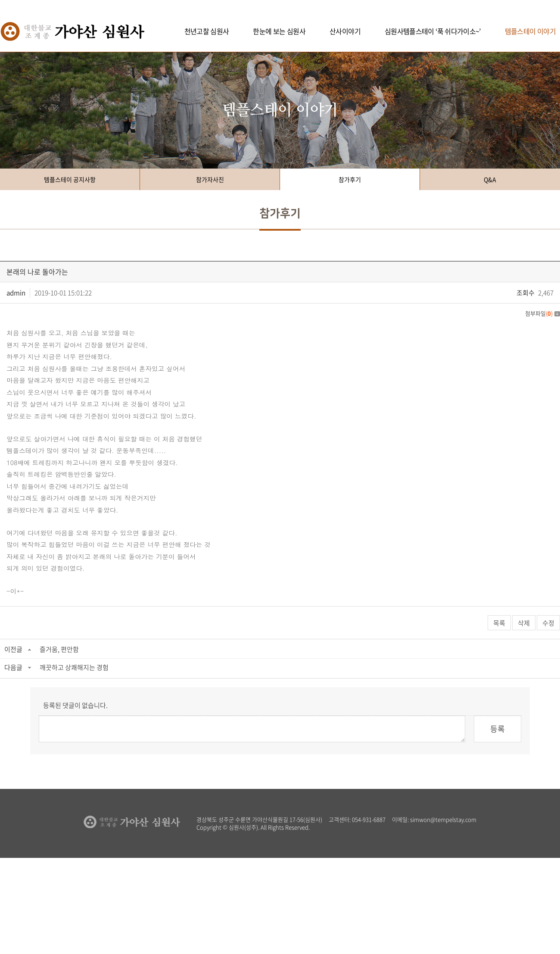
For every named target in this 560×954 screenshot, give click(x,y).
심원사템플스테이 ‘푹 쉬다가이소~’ (433, 31)
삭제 (524, 623)
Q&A (490, 179)
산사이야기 (345, 31)
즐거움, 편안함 (59, 649)
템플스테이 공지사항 (70, 179)
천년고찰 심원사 (207, 31)
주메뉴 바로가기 (0, 0)
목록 (499, 623)
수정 (548, 623)
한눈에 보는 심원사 (279, 31)
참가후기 (350, 179)
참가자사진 (210, 179)
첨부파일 (543, 313)
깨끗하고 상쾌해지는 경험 (74, 667)
